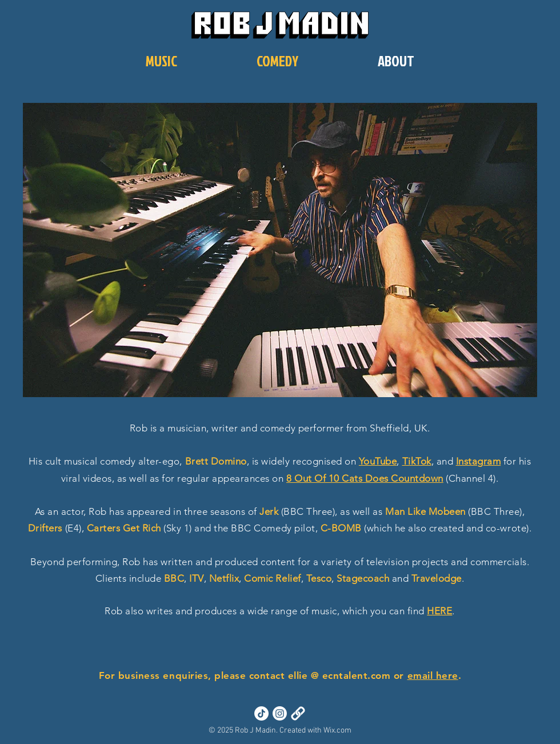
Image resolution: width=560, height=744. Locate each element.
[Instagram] (280, 713)
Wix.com (337, 731)
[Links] (298, 713)
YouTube (378, 461)
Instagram (479, 461)
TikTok (417, 461)
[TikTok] (261, 713)
